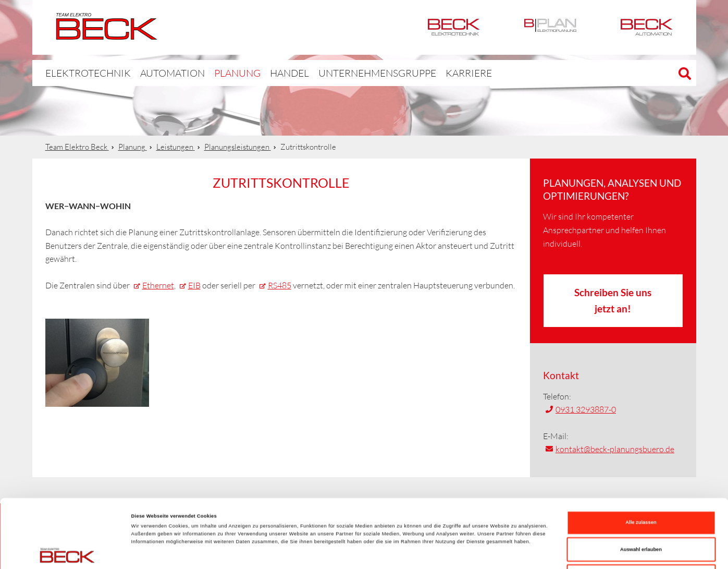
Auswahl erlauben (641, 486)
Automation (647, 27)
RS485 (280, 285)
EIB (194, 285)
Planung (215, 73)
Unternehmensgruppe (343, 73)
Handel (265, 73)
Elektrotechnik (454, 27)
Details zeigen (438, 552)
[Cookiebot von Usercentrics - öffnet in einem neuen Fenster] (67, 552)
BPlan (550, 27)
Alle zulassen (641, 458)
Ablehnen (641, 512)
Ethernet (158, 285)
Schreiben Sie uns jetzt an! (613, 300)
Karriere (424, 73)
